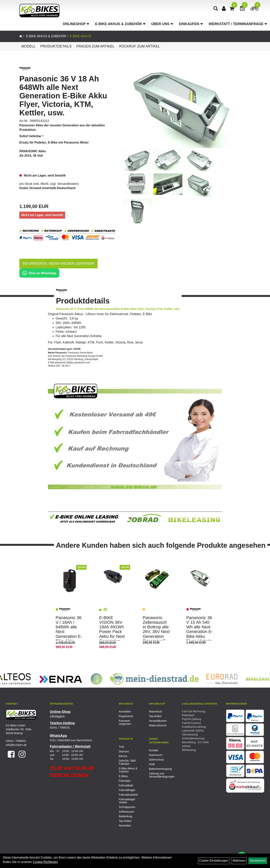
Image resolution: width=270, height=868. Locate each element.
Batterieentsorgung (160, 769)
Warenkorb (155, 712)
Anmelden (125, 712)
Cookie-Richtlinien (45, 862)
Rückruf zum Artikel (140, 46)
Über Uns (162, 24)
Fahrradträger (127, 790)
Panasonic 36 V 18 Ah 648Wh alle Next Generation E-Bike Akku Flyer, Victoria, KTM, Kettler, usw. (63, 96)
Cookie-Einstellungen (214, 861)
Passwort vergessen (125, 722)
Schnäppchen (127, 807)
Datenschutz (156, 760)
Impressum (155, 755)
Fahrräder (125, 781)
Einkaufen (191, 24)
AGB (152, 764)
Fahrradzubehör (129, 795)
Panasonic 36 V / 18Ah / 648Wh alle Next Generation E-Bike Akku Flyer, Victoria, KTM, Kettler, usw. (69, 636)
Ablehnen (239, 861)
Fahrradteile (126, 785)
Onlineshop (76, 24)
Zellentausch (126, 812)
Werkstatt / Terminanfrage (238, 24)
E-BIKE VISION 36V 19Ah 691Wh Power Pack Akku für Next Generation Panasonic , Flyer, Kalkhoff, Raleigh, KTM (113, 636)
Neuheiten (125, 826)
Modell (28, 46)
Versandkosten (68, 184)
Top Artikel (155, 716)
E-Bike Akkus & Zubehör (120, 24)
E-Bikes (124, 776)
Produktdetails (56, 46)
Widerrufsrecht (158, 725)
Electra (123, 756)
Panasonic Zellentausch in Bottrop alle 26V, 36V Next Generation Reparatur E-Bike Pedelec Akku (156, 634)
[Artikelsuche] (216, 9)
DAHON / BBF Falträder (127, 762)
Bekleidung (126, 816)
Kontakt (153, 750)
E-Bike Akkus (80, 36)
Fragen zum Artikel (95, 46)
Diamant (124, 751)
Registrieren (126, 716)
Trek (121, 747)
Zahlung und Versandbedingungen (160, 775)
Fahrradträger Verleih (127, 801)
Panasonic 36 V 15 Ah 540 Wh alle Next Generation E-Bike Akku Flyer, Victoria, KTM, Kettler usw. (200, 634)
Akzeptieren (258, 861)
